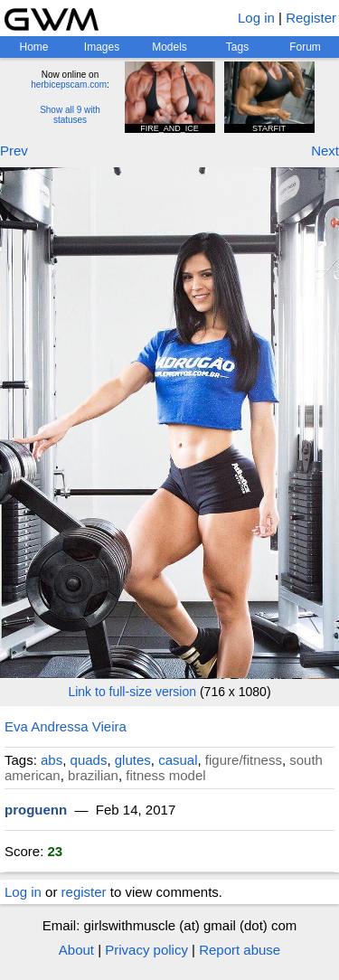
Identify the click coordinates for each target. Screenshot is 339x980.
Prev (14, 151)
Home (33, 47)
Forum (305, 47)
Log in (256, 18)
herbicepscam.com (69, 85)
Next (325, 151)
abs (52, 760)
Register (311, 18)
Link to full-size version (132, 692)
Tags (237, 47)
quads (89, 760)
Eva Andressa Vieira (66, 726)
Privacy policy (146, 950)
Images (102, 47)
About (76, 950)
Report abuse (240, 950)
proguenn (36, 810)
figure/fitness (244, 760)
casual (178, 760)
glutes (133, 760)
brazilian (93, 775)
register (84, 892)
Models (169, 47)
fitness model (165, 775)
